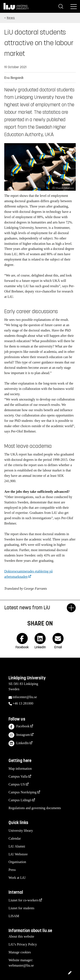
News (11, 18)
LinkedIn (19, 743)
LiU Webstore (18, 854)
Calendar (15, 838)
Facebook (19, 727)
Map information (20, 769)
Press (12, 870)
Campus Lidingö (20, 800)
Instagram (19, 735)
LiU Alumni (17, 846)
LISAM (14, 916)
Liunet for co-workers (23, 900)
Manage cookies (20, 952)
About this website (21, 936)
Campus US (17, 784)
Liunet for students (21, 908)
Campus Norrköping (23, 792)
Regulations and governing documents (35, 808)
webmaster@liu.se (21, 965)
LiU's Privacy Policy (23, 944)
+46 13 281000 (23, 703)
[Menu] (74, 6)
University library (21, 831)
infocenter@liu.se (25, 697)
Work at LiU (17, 878)
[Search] (61, 6)
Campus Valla (18, 776)
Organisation (17, 862)
